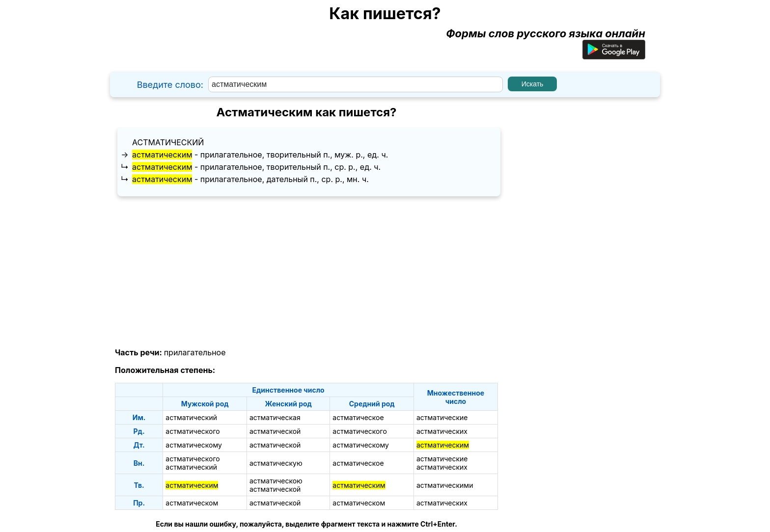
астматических (442, 431)
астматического (192, 431)
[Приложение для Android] (614, 55)
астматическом (192, 503)
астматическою (276, 481)
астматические (442, 417)
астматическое (358, 417)
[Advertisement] (306, 272)
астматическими (445, 485)
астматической (275, 431)
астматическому (194, 445)
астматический (168, 142)
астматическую (276, 463)
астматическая (275, 417)
